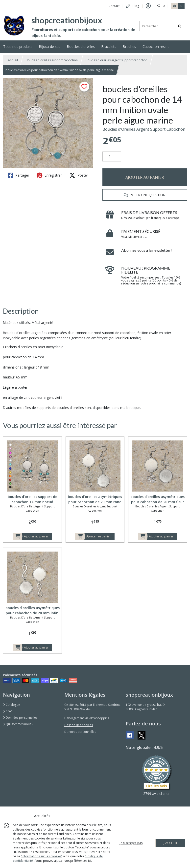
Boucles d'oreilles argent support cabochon (117, 60)
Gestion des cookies (79, 725)
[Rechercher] (180, 26)
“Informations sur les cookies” (42, 856)
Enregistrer (49, 175)
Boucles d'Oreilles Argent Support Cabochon (144, 129)
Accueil (13, 60)
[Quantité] (112, 156)
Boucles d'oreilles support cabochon (52, 60)
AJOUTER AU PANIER (145, 177)
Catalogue (12, 705)
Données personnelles (20, 718)
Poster (79, 175)
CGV (7, 711)
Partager (19, 175)
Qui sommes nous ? (18, 724)
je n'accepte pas (131, 843)
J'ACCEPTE (171, 843)
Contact (114, 6)
